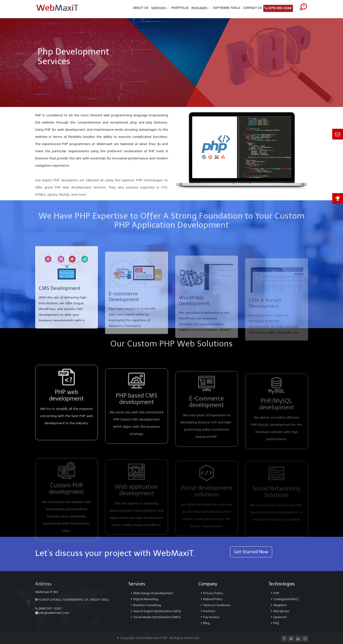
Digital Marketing (146, 599)
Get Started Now (251, 552)
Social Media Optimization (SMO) (157, 617)
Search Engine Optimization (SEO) (157, 611)
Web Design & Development (153, 593)
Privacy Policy (213, 593)
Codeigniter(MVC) (286, 599)
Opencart (280, 617)
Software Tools (227, 8)
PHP (276, 593)
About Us (140, 8)
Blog (206, 623)
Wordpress (281, 611)
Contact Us (253, 8)
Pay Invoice (211, 617)
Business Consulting (147, 605)
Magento (280, 605)
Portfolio (180, 8)
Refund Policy (213, 599)
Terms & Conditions (217, 605)
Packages (201, 8)
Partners (209, 611)
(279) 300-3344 (278, 8)
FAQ (276, 623)
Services (160, 8)
